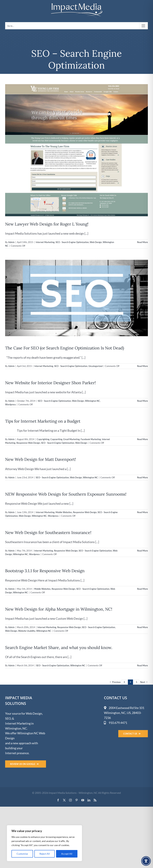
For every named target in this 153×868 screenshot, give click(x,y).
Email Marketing (72, 439)
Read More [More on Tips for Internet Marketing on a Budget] (142, 439)
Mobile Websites (64, 512)
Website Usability (27, 631)
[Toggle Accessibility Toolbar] (146, 861)
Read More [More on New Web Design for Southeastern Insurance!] (142, 551)
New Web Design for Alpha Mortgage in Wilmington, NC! (59, 609)
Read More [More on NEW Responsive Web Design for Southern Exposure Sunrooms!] (142, 512)
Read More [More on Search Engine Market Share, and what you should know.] (142, 665)
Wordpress (11, 404)
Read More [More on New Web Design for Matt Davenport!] (142, 477)
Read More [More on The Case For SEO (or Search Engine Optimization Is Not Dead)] (142, 366)
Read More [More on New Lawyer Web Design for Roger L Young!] (142, 242)
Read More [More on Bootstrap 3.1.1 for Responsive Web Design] (142, 589)
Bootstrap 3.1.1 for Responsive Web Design (45, 571)
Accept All (67, 854)
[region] (44, 843)
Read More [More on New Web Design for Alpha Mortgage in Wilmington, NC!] (142, 627)
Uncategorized (95, 366)
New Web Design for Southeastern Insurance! (48, 533)
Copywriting (56, 439)
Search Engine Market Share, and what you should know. (59, 648)
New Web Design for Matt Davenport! (41, 459)
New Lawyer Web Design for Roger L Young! (47, 224)
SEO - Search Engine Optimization (72, 242)
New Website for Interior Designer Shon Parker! (50, 383)
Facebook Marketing (91, 439)
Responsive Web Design (28, 443)
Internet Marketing (45, 242)
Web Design (96, 242)
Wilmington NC (92, 401)
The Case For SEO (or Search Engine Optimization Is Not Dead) (65, 348)
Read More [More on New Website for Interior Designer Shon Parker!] (142, 401)
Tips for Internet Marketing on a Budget (43, 421)
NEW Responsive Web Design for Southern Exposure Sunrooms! (66, 494)
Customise (22, 854)
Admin (11, 242)
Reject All (45, 854)
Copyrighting (43, 439)
